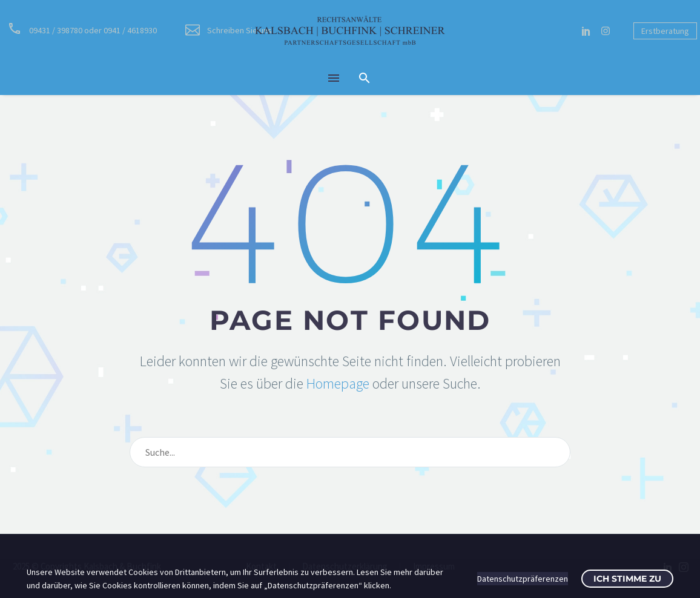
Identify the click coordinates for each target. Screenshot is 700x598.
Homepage (338, 383)
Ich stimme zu (627, 579)
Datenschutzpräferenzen (523, 579)
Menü (334, 78)
